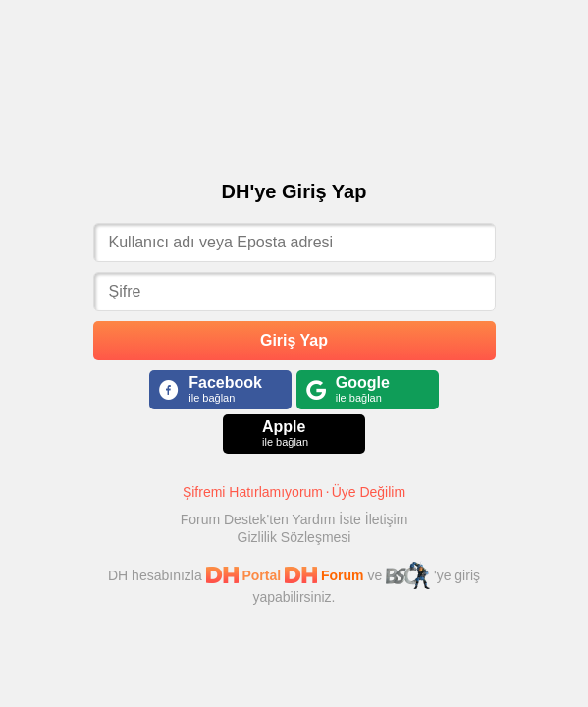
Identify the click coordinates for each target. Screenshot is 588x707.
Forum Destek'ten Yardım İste (273, 519)
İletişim (387, 519)
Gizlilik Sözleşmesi (294, 537)
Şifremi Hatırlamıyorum (253, 492)
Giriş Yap (294, 340)
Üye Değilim (369, 492)
